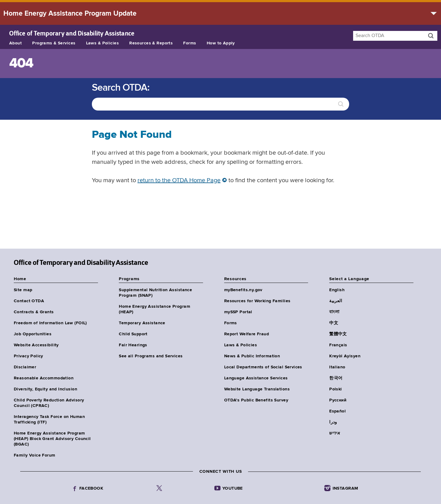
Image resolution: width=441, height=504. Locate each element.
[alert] (221, 13)
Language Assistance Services (256, 378)
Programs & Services (54, 43)
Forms (190, 43)
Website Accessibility (36, 345)
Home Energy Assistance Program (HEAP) (155, 309)
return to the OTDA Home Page (179, 181)
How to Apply (221, 43)
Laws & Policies (102, 43)
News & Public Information (252, 356)
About (15, 43)
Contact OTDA (29, 301)
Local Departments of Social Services (263, 367)
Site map (23, 290)
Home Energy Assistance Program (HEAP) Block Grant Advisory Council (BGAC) (52, 439)
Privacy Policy (28, 356)
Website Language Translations (257, 389)
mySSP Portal (238, 312)
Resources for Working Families (257, 301)
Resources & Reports (151, 43)
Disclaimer (25, 367)
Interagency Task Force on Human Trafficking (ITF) (49, 419)
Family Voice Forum (35, 455)
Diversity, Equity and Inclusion (45, 389)
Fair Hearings (133, 345)
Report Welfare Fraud (247, 334)
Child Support (133, 334)
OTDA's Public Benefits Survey (256, 400)
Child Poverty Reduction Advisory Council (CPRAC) (49, 403)
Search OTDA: (121, 88)
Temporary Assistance (142, 323)
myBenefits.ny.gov (243, 290)
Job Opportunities (33, 334)
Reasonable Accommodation (44, 378)
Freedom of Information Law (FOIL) (50, 323)
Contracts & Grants (34, 312)
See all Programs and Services (151, 356)
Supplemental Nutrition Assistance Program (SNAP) (155, 293)
